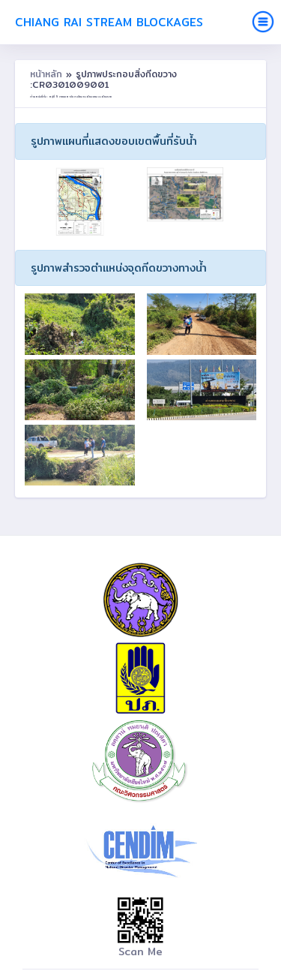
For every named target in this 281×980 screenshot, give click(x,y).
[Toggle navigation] (263, 22)
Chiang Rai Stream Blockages (109, 22)
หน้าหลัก (48, 74)
